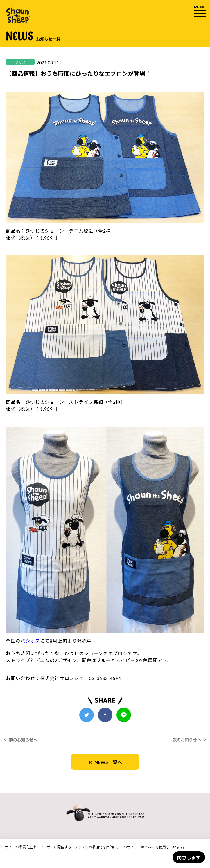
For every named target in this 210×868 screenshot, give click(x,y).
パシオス (30, 641)
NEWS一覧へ (105, 762)
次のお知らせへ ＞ (190, 740)
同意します (189, 857)
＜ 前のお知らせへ (20, 740)
